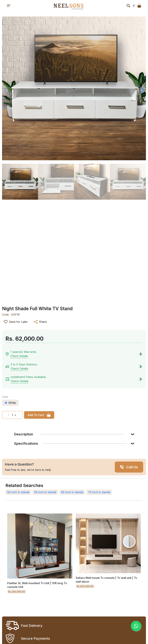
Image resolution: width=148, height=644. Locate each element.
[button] (142, 90)
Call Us (132, 467)
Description (69, 434)
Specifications (70, 443)
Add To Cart (36, 415)
